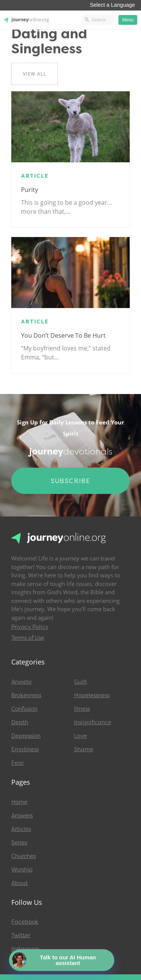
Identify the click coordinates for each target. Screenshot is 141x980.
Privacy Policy (30, 627)
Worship (22, 870)
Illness (82, 709)
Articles (21, 829)
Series (19, 843)
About (20, 883)
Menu (128, 20)
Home (19, 802)
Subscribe (71, 481)
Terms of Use (28, 638)
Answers (22, 815)
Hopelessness (92, 695)
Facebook (25, 922)
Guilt (80, 682)
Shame (84, 749)
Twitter (21, 935)
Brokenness (26, 695)
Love (80, 736)
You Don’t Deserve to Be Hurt (63, 335)
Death (20, 722)
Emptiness (25, 749)
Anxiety (21, 682)
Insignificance (93, 722)
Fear (17, 763)
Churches (23, 856)
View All (35, 74)
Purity (30, 190)
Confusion (24, 709)
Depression (26, 736)
